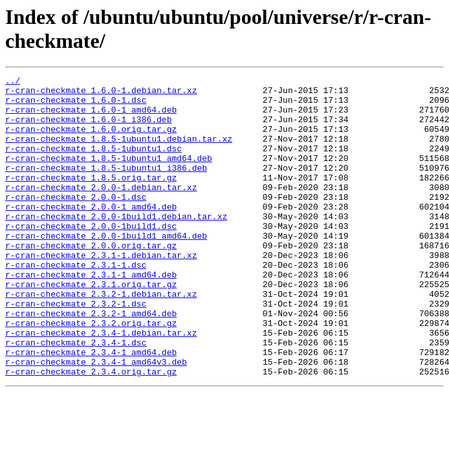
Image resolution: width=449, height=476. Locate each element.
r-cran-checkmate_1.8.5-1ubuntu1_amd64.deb (109, 175)
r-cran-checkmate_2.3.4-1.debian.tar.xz (101, 385)
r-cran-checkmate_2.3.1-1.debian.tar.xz (101, 292)
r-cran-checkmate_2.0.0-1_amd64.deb (91, 233)
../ (13, 82)
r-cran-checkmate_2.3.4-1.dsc (76, 396)
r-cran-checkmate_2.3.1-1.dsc (76, 303)
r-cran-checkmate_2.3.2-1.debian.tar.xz (101, 338)
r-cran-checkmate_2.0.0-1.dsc (76, 222)
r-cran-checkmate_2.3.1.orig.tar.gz (91, 327)
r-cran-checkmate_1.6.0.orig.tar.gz (91, 140)
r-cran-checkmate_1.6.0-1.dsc (76, 105)
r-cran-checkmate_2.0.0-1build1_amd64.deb (106, 268)
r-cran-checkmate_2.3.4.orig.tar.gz (91, 431)
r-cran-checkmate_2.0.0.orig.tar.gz (91, 280)
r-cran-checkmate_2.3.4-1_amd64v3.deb (96, 420)
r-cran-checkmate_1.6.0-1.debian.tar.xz (101, 94)
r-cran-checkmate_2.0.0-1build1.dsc (91, 257)
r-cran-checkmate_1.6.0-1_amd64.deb (91, 117)
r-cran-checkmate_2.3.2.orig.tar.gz (91, 373)
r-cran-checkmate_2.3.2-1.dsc (76, 350)
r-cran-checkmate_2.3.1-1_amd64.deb (91, 315)
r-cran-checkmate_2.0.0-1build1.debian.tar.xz (116, 245)
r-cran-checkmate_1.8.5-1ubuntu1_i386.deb (106, 187)
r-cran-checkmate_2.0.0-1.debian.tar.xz (101, 210)
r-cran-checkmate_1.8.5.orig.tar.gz (91, 199)
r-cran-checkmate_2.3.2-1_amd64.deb (91, 362)
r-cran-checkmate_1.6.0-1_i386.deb (88, 129)
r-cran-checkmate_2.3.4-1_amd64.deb (91, 408)
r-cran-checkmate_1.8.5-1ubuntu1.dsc (93, 164)
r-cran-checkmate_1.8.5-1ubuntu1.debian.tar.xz (119, 152)
